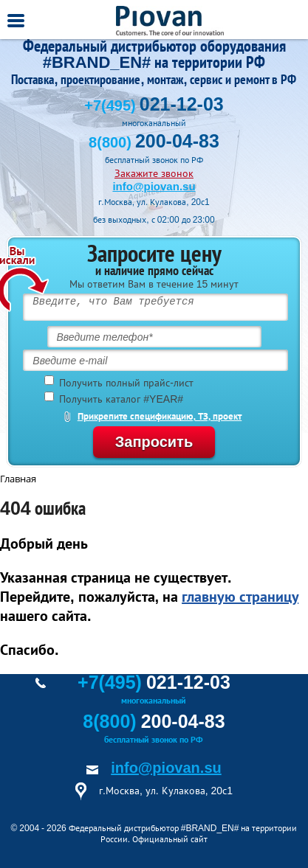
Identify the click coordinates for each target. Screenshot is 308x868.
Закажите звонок (154, 173)
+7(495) (154, 105)
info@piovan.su (154, 186)
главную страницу (240, 597)
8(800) (154, 142)
